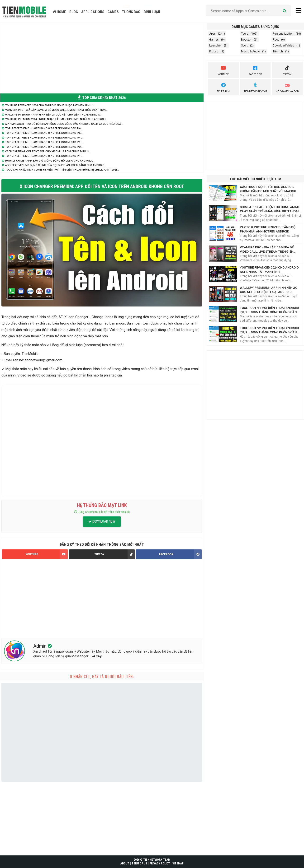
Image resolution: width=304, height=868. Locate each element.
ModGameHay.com (287, 87)
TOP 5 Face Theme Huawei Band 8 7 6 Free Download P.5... (44, 133)
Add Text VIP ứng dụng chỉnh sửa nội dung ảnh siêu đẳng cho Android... (56, 165)
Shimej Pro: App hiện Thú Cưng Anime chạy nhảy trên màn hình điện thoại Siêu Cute (270, 209)
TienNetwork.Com (255, 87)
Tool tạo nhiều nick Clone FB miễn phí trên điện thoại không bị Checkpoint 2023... (62, 170)
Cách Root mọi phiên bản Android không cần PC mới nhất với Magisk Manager (268, 189)
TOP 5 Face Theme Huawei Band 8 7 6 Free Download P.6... (44, 128)
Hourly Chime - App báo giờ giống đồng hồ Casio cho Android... (49, 161)
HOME (59, 12)
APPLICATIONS (93, 12)
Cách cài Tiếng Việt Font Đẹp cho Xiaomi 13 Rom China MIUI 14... (48, 151)
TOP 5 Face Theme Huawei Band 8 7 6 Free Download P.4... (44, 138)
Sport (244, 46)
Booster (246, 40)
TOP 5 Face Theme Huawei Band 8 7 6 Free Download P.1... (44, 156)
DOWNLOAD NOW (102, 521)
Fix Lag (214, 51)
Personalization (283, 34)
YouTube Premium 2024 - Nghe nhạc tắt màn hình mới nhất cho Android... (56, 119)
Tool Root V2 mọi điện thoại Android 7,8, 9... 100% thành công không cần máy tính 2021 (269, 330)
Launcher (215, 46)
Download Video (283, 46)
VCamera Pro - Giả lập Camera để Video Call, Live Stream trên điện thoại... (57, 110)
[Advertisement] (102, 57)
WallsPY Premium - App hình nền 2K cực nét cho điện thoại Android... (54, 115)
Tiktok (287, 70)
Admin (40, 646)
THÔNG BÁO (131, 12)
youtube (223, 70)
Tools (245, 34)
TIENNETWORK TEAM (157, 860)
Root (276, 40)
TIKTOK (114, 554)
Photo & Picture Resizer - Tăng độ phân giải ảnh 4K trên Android (268, 229)
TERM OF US (139, 863)
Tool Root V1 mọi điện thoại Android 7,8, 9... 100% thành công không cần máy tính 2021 (269, 310)
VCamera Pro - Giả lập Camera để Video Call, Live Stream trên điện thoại (267, 250)
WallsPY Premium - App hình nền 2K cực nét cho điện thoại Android (268, 290)
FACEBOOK (180, 554)
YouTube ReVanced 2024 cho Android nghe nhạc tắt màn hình (269, 270)
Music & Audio (250, 51)
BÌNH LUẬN (152, 12)
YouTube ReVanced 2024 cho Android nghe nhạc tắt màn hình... (49, 105)
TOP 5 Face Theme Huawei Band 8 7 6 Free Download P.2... (44, 147)
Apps (212, 34)
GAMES (113, 12)
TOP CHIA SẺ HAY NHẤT (102, 98)
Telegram (223, 87)
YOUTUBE (47, 554)
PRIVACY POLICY (160, 863)
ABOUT (125, 863)
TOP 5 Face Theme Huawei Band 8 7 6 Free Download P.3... (44, 142)
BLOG (74, 12)
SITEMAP (178, 863)
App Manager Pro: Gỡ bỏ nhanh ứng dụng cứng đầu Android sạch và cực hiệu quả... (64, 124)
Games (214, 40)
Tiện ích (278, 51)
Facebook (255, 70)
